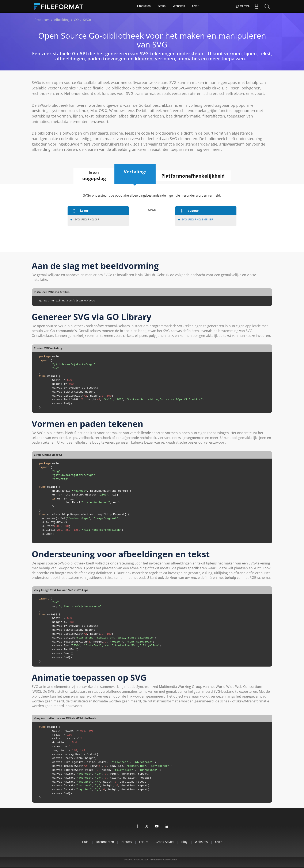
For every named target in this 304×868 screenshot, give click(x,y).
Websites (179, 6)
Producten (144, 6)
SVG (184, 219)
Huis (83, 842)
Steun (162, 6)
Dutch (243, 6)
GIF (211, 219)
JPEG (191, 219)
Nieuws (126, 842)
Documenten (103, 842)
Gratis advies (165, 842)
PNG (198, 219)
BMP (205, 219)
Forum (143, 842)
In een (93, 176)
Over (195, 6)
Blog (186, 842)
